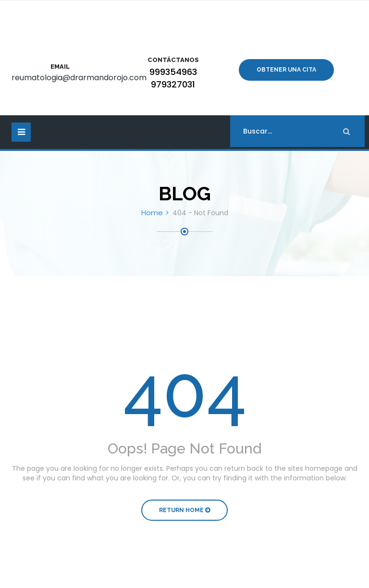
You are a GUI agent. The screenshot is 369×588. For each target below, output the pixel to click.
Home (152, 213)
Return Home (184, 510)
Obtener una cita (286, 70)
